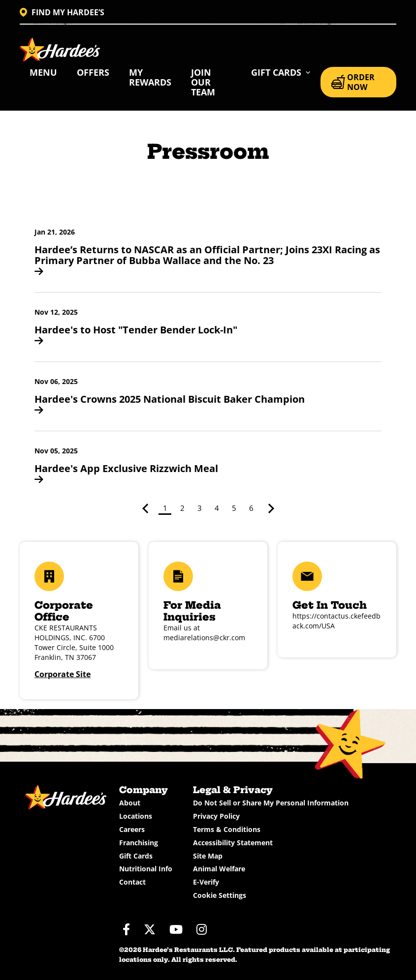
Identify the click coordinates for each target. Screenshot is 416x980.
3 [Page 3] (200, 508)
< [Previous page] (147, 508)
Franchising (139, 843)
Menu (43, 72)
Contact (132, 882)
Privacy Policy (216, 816)
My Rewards (150, 77)
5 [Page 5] (234, 508)
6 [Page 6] (251, 508)
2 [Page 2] (182, 508)
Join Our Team (203, 82)
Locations (136, 816)
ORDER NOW (353, 82)
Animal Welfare (219, 869)
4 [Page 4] (217, 508)
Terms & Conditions (227, 829)
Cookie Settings (220, 895)
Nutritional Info (146, 869)
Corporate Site (63, 674)
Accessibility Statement (233, 843)
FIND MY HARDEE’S (62, 12)
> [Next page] (269, 508)
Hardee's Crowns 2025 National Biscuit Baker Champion (170, 404)
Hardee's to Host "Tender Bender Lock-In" (136, 334)
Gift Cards (136, 856)
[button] (281, 72)
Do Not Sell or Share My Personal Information (271, 803)
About (130, 803)
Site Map (208, 856)
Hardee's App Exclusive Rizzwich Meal (126, 473)
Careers (132, 829)
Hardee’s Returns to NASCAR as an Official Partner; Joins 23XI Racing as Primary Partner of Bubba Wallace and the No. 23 (207, 260)
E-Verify (206, 882)
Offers (93, 72)
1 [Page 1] (165, 508)
